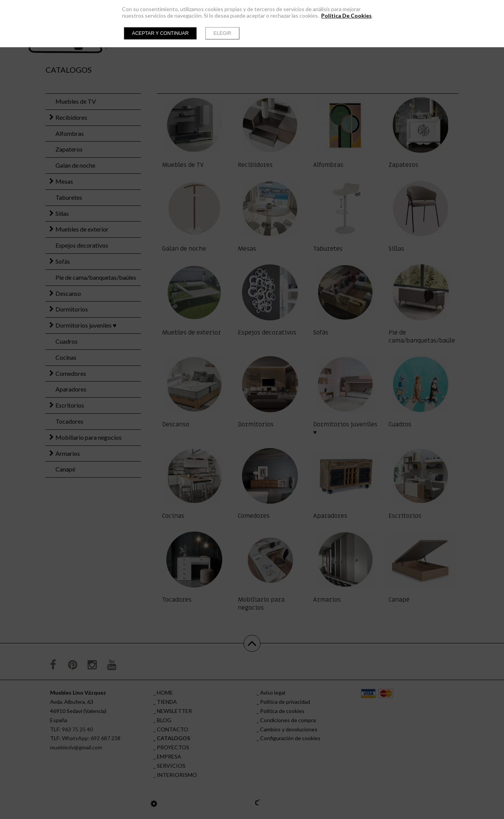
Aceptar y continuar (160, 33)
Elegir (222, 33)
